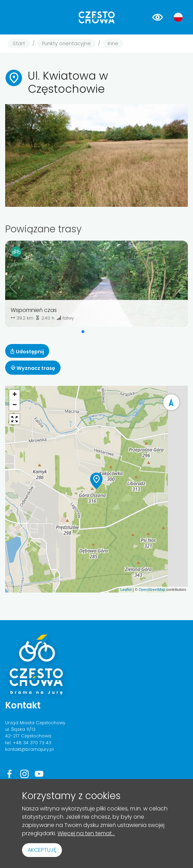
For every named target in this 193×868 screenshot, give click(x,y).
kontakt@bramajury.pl (29, 749)
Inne (113, 43)
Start (19, 43)
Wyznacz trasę (33, 368)
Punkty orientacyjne (66, 43)
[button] (83, 332)
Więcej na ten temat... (86, 833)
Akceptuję (42, 850)
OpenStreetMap (152, 589)
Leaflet (126, 589)
